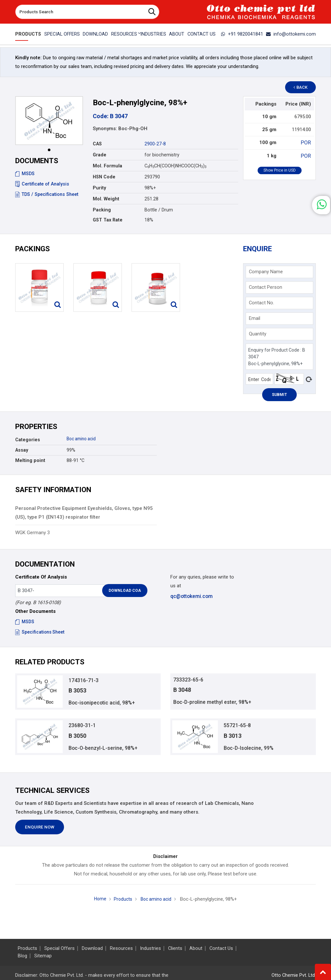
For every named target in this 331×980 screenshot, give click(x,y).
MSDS (25, 174)
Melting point (30, 460)
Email (255, 318)
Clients (175, 948)
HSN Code (104, 177)
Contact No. (262, 303)
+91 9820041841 (246, 34)
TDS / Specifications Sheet (47, 194)
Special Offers (61, 34)
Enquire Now (40, 830)
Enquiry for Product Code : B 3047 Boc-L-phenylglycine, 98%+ (279, 357)
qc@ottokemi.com (191, 596)
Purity (99, 188)
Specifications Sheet (40, 632)
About (177, 34)
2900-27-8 (155, 144)
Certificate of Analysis (42, 184)
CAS (97, 144)
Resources (121, 948)
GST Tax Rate (108, 220)
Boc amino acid (83, 439)
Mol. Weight (106, 199)
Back (303, 87)
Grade (100, 155)
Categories (28, 440)
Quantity (258, 334)
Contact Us (202, 34)
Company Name (266, 272)
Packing (102, 210)
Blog (22, 956)
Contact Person (266, 287)
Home (99, 902)
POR (306, 142)
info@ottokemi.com (293, 34)
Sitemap (43, 956)
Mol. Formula (107, 166)
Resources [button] (124, 34)
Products (27, 34)
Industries (153, 34)
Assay (22, 450)
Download (95, 34)
